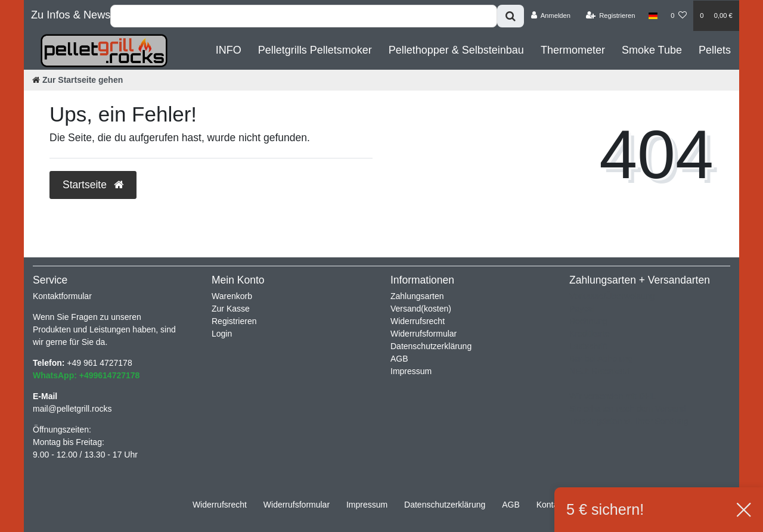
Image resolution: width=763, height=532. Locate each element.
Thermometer (573, 50)
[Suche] (511, 16)
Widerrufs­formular (297, 505)
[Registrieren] (610, 15)
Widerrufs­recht (220, 505)
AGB (399, 359)
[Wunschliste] (679, 15)
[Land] (653, 15)
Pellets (715, 50)
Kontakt (550, 505)
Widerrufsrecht (418, 321)
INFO (229, 50)
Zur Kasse (231, 309)
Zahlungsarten (417, 296)
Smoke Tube (652, 50)
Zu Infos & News (71, 15)
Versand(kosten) (421, 309)
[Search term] (304, 16)
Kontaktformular (62, 296)
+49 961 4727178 (99, 363)
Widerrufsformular (424, 334)
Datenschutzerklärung (431, 346)
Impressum (411, 371)
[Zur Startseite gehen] (77, 80)
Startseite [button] (93, 185)
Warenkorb (232, 296)
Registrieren (234, 321)
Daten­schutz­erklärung (445, 505)
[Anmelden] (550, 15)
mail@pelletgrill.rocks (72, 409)
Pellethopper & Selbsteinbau (456, 50)
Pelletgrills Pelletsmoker (315, 50)
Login (222, 334)
